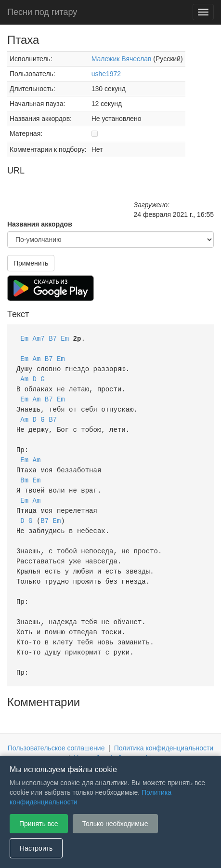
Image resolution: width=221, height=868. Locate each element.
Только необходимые (115, 824)
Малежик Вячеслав (122, 59)
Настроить (36, 848)
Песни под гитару (42, 12)
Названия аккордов (40, 224)
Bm (24, 473)
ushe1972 (106, 74)
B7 (53, 338)
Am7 (39, 338)
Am (37, 357)
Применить (31, 263)
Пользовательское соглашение (56, 732)
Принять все (39, 824)
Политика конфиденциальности (164, 732)
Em (24, 338)
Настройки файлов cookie (114, 741)
